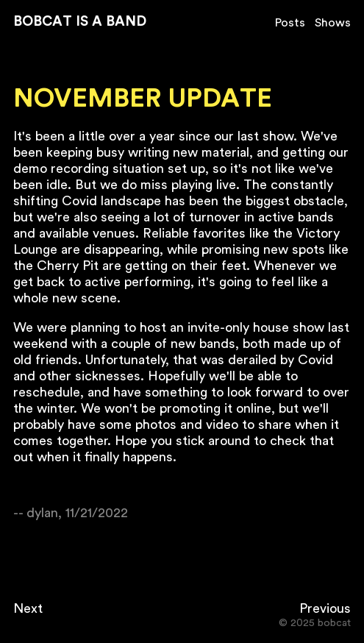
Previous (325, 608)
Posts (290, 23)
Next (28, 608)
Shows (333, 23)
